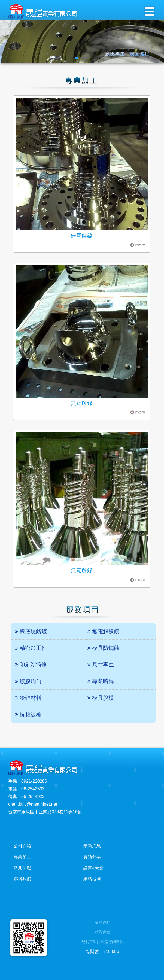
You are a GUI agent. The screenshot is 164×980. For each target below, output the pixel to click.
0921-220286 (34, 781)
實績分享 (92, 857)
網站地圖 (92, 879)
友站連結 (102, 922)
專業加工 (22, 857)
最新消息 (92, 846)
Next (157, 42)
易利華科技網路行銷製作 (102, 942)
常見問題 (22, 868)
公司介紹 (22, 846)
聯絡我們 (22, 879)
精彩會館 (102, 932)
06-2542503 (33, 789)
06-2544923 (33, 796)
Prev (7, 42)
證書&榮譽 (94, 868)
